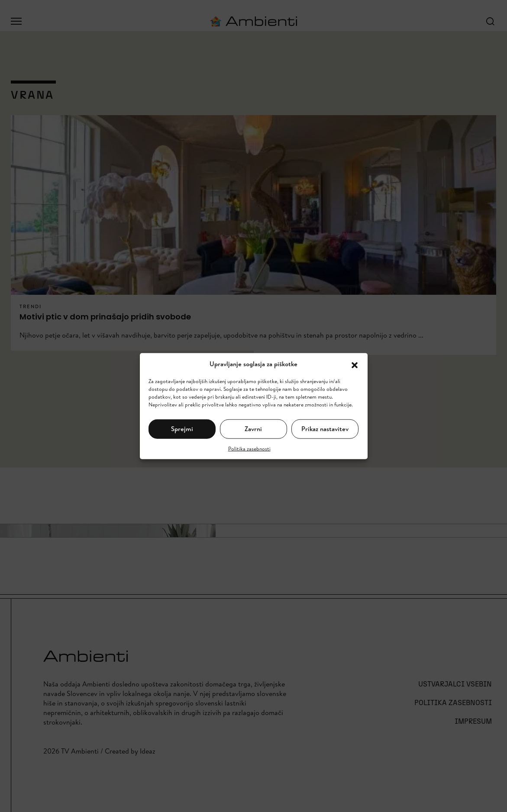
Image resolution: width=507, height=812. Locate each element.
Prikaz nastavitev (325, 429)
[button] (355, 364)
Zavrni (253, 429)
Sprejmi (182, 429)
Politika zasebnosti (249, 448)
